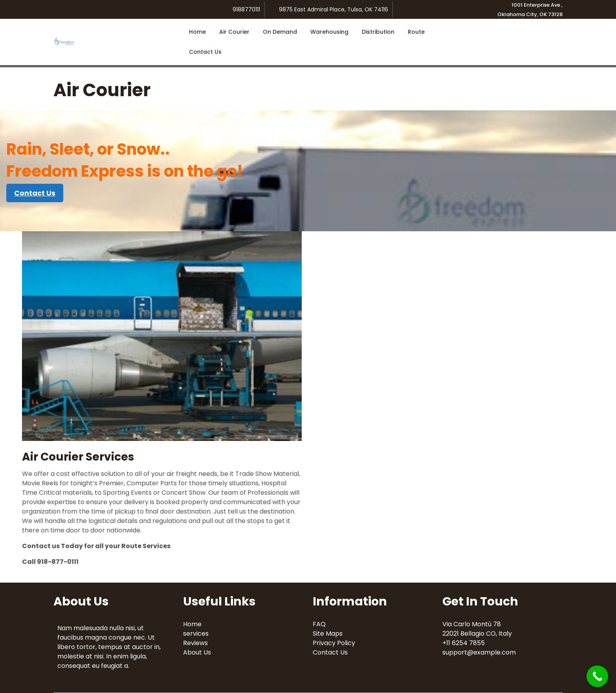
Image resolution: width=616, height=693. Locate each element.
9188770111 (246, 9)
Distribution (378, 32)
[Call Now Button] (597, 676)
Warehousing (329, 32)
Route (416, 32)
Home (197, 32)
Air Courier (234, 32)
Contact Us (205, 52)
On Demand (280, 32)
